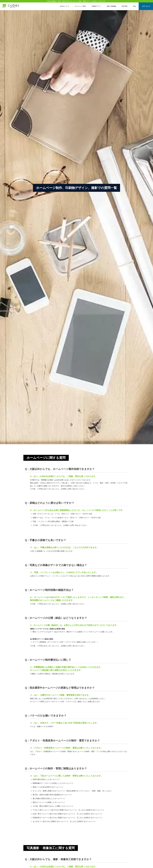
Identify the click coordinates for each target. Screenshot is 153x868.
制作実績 (125, 6)
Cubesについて (65, 6)
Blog (134, 6)
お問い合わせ (146, 6)
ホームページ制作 (80, 6)
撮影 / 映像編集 (112, 6)
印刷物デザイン (96, 6)
